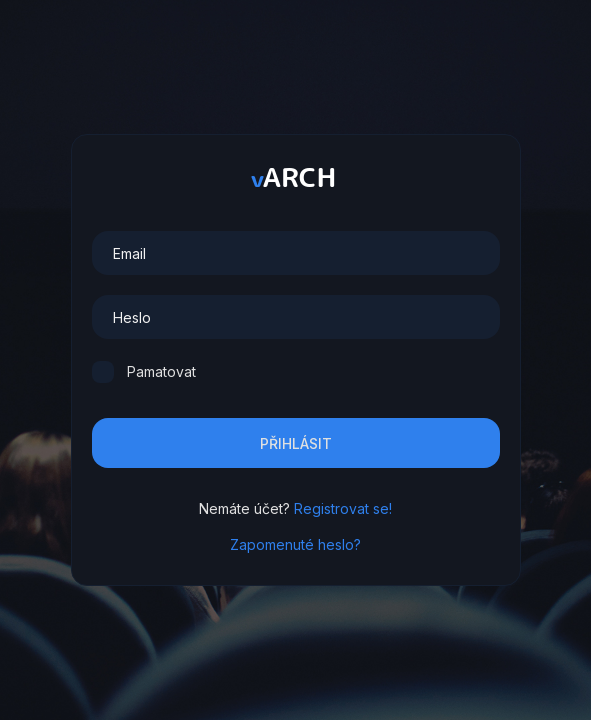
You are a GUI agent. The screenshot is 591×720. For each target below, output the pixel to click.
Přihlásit (296, 443)
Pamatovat (161, 371)
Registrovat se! (343, 508)
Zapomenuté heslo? (295, 544)
